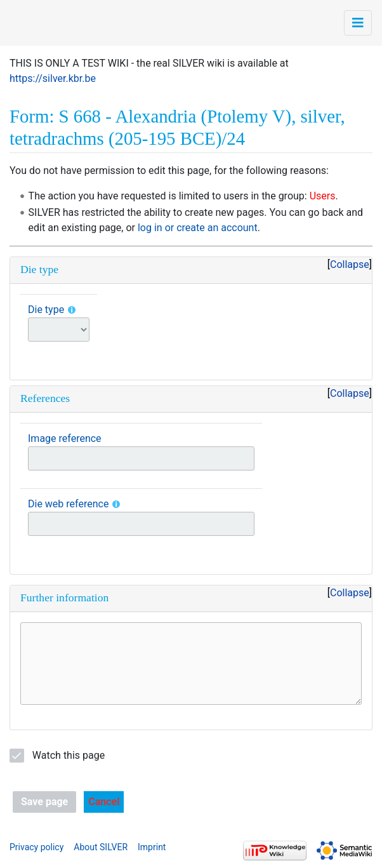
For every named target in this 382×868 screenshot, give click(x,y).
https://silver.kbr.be (53, 78)
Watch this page (69, 755)
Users (323, 196)
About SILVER (101, 847)
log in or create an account (198, 228)
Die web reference (68, 504)
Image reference (65, 438)
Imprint (152, 847)
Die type (46, 310)
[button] (104, 802)
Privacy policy (36, 847)
